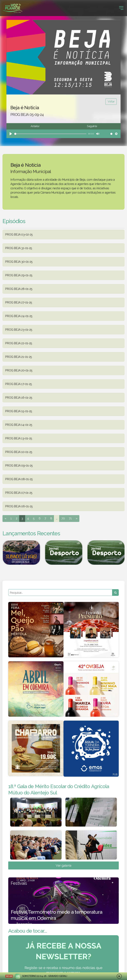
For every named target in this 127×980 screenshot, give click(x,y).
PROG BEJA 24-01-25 (19, 316)
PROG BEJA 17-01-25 (19, 384)
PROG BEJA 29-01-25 (19, 275)
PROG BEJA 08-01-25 (19, 479)
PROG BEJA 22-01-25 (19, 343)
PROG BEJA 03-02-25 (19, 234)
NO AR (9, 976)
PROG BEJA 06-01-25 (19, 506)
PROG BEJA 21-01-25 (19, 357)
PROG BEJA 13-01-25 (19, 438)
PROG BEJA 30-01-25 (19, 262)
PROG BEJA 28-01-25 (19, 289)
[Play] (11, 134)
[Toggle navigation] (121, 8)
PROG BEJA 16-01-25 (19, 398)
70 (63, 518)
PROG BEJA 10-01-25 (19, 452)
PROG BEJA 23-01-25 (19, 330)
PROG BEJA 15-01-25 (19, 411)
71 (70, 518)
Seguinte (92, 126)
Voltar (111, 102)
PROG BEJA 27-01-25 (19, 302)
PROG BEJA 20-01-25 (19, 370)
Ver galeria (63, 865)
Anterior (35, 126)
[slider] (50, 134)
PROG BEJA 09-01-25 (19, 465)
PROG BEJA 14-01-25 (19, 425)
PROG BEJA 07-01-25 (19, 493)
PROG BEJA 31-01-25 (19, 248)
